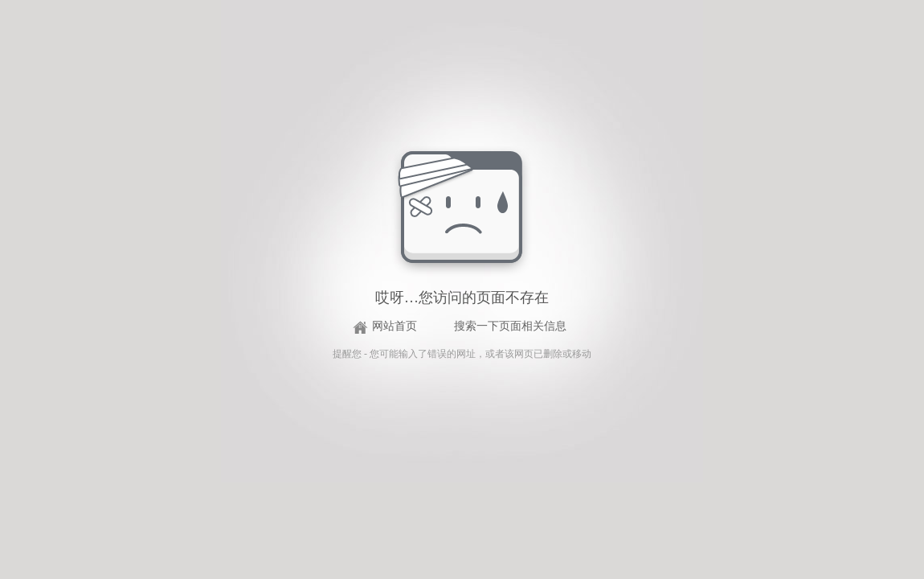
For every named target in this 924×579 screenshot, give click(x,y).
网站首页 (395, 326)
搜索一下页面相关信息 (510, 326)
